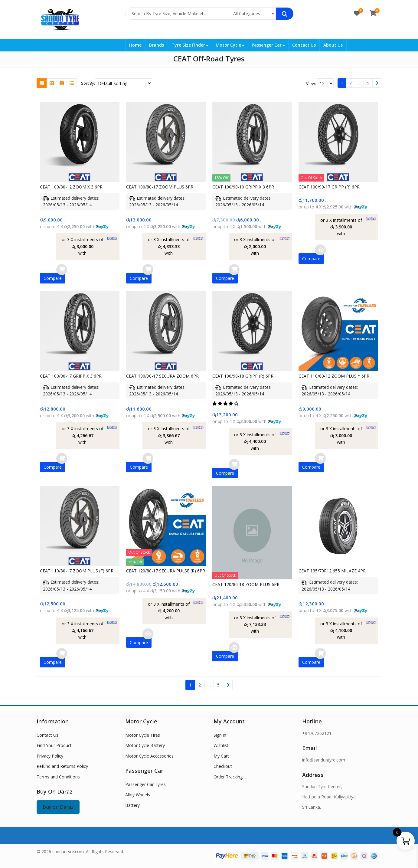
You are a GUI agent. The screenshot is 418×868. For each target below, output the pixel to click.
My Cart (221, 756)
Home (135, 45)
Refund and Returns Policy (62, 766)
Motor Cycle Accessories (149, 756)
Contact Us (304, 45)
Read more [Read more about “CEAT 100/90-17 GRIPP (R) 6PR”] (320, 250)
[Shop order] (124, 83)
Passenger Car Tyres (145, 784)
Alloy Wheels (138, 795)
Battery (132, 805)
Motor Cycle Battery (145, 745)
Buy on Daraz (58, 807)
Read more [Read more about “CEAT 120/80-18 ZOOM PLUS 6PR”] (234, 647)
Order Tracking (228, 777)
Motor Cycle (230, 45)
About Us (333, 45)
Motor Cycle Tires (143, 735)
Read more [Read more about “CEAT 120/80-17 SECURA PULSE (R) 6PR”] (148, 634)
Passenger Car (268, 45)
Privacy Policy (50, 756)
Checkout (223, 766)
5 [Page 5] (368, 83)
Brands (157, 45)
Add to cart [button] (62, 270)
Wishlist (221, 745)
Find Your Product (54, 745)
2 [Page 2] (351, 83)
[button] (226, 403)
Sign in (220, 735)
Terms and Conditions (58, 777)
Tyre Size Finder (190, 45)
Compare (53, 278)
